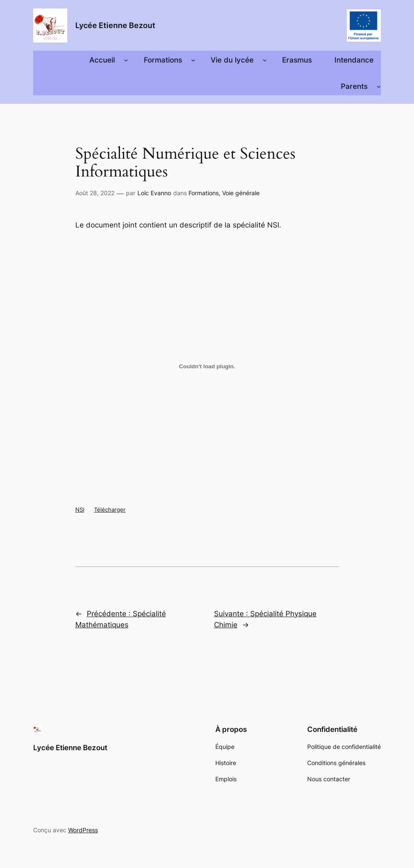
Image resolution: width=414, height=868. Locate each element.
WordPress (83, 830)
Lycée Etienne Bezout (115, 25)
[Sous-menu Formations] (193, 60)
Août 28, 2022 (95, 193)
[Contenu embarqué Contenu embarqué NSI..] (207, 367)
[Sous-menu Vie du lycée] (265, 60)
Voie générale (241, 193)
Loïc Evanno (154, 193)
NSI (80, 509)
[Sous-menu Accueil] (126, 60)
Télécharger (110, 509)
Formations (204, 193)
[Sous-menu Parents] (379, 86)
